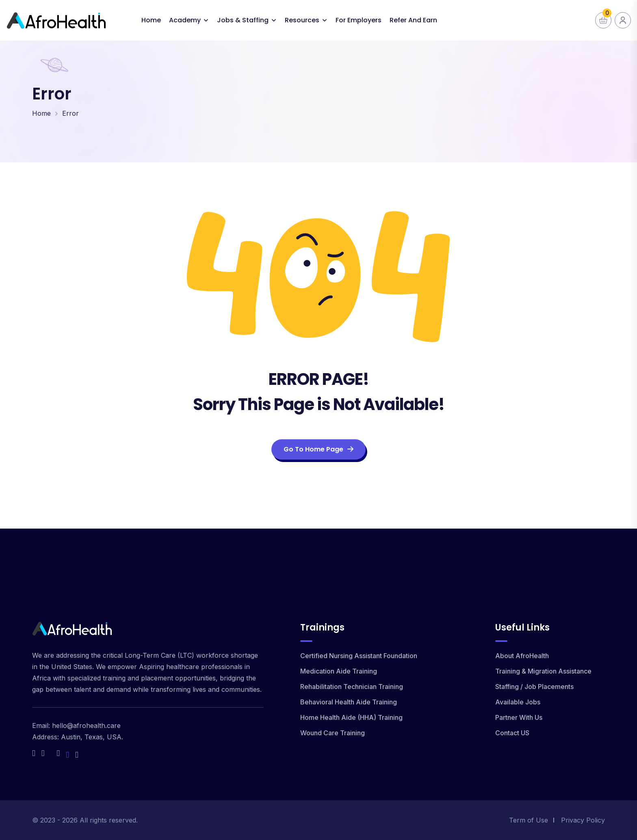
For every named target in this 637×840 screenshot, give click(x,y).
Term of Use (529, 820)
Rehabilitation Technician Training (352, 687)
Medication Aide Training (339, 671)
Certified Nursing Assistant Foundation (359, 656)
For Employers (359, 20)
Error (70, 113)
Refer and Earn (413, 20)
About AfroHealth (522, 656)
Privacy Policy (583, 820)
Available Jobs (518, 702)
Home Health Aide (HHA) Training (351, 717)
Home (151, 20)
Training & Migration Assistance (543, 671)
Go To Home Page (318, 449)
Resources (302, 20)
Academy (185, 20)
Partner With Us (519, 717)
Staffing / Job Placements (534, 687)
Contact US (512, 733)
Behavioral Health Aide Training (349, 702)
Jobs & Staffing (243, 20)
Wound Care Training (333, 733)
